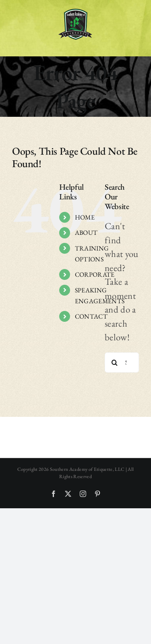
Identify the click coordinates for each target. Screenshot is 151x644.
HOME (85, 217)
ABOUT (86, 233)
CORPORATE (95, 274)
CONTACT (91, 316)
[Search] (115, 362)
